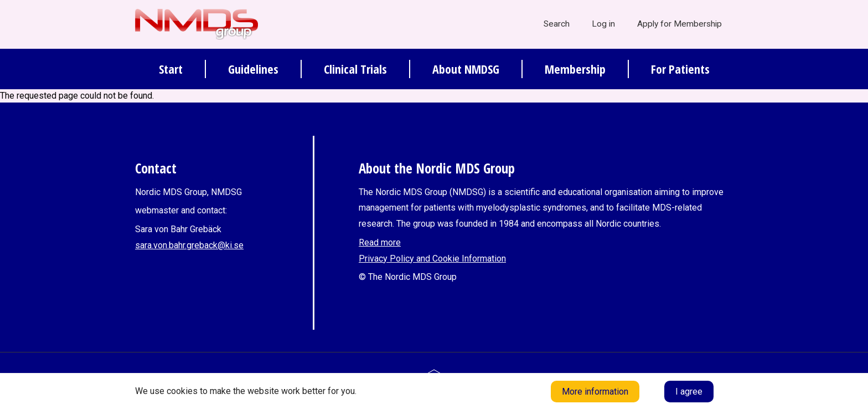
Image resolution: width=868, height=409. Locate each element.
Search (557, 24)
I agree (689, 392)
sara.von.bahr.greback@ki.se (189, 245)
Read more (380, 242)
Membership (575, 69)
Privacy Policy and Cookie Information (432, 259)
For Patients (680, 69)
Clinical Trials (355, 69)
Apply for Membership (680, 24)
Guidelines (253, 69)
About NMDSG (466, 69)
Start (171, 69)
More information (595, 392)
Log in (603, 24)
